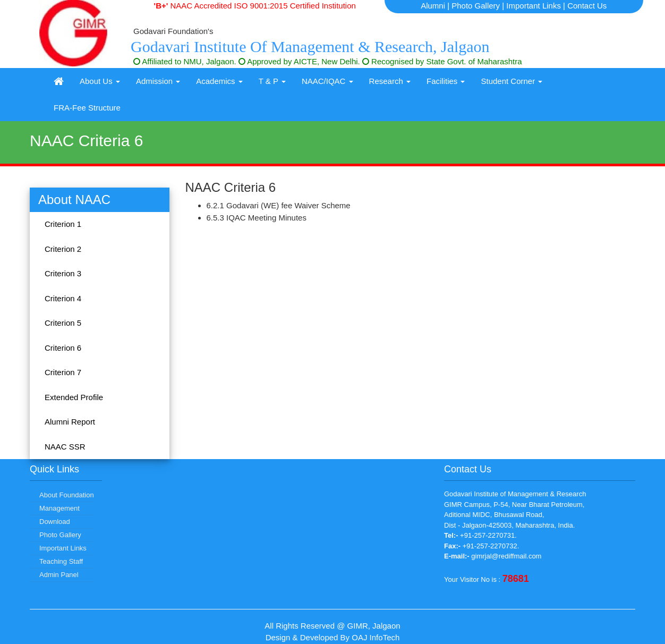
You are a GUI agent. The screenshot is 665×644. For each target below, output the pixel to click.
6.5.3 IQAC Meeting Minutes (257, 218)
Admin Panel (59, 575)
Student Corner (511, 81)
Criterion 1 (63, 224)
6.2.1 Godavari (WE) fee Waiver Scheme (279, 205)
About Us (100, 81)
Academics (219, 81)
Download (55, 522)
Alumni (433, 6)
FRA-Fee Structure (87, 108)
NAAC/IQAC (327, 81)
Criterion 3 (63, 273)
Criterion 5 (63, 323)
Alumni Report (70, 422)
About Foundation (67, 495)
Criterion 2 (63, 249)
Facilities (446, 81)
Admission (158, 81)
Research (390, 81)
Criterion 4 (63, 298)
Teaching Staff (61, 561)
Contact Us (587, 6)
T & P (272, 81)
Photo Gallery (476, 6)
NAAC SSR (65, 447)
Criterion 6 (63, 348)
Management (59, 508)
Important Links (534, 6)
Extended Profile (74, 397)
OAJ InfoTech (376, 637)
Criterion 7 (63, 372)
